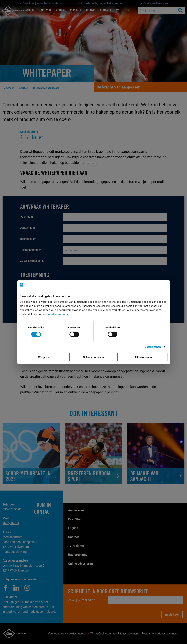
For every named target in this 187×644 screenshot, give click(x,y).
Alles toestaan (143, 357)
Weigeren (44, 357)
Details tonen (153, 347)
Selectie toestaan (93, 357)
